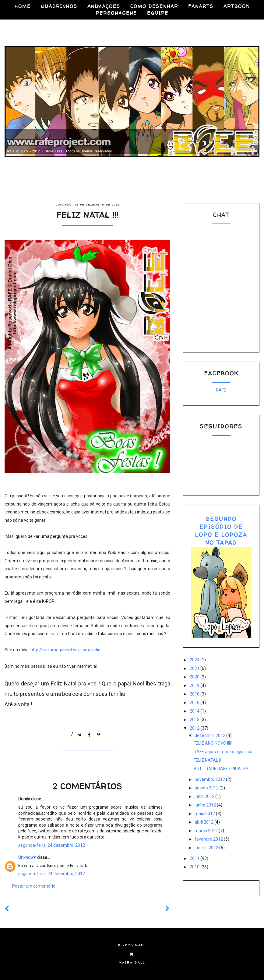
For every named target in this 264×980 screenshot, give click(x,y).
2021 (195, 668)
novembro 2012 (210, 779)
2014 (195, 711)
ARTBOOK (237, 6)
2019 (195, 685)
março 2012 (207, 831)
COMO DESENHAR (154, 6)
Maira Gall (132, 963)
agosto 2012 (207, 788)
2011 (195, 858)
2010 (195, 867)
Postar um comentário (34, 886)
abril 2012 (204, 822)
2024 (195, 660)
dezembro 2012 (210, 735)
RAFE (221, 390)
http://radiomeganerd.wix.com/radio (65, 650)
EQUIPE (158, 13)
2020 (195, 677)
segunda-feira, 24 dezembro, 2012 (52, 845)
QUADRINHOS (59, 6)
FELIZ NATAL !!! (208, 760)
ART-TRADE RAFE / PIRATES (221, 769)
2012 (195, 728)
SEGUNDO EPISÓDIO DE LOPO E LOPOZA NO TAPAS (221, 531)
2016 (195, 703)
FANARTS (201, 6)
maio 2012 (205, 814)
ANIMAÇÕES (104, 6)
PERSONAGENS (116, 13)
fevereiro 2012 (209, 839)
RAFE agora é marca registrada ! (225, 752)
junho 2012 (206, 805)
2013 (195, 720)
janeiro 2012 (207, 848)
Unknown (27, 857)
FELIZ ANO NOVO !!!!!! (213, 743)
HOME (23, 6)
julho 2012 (205, 796)
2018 (195, 694)
